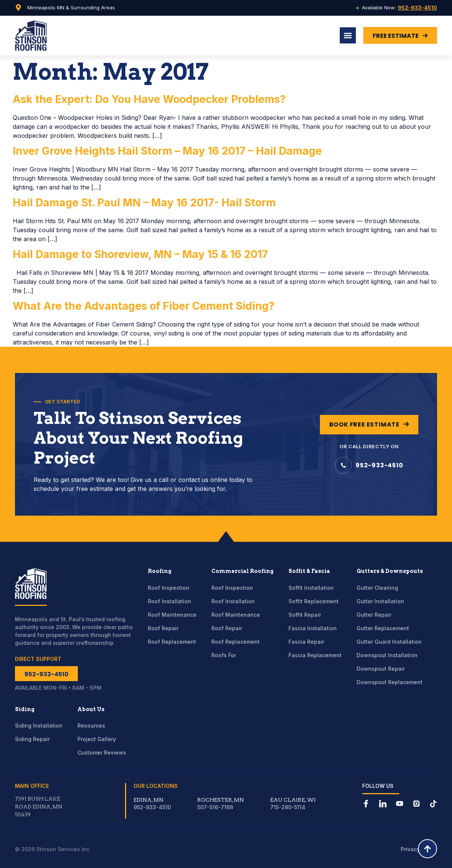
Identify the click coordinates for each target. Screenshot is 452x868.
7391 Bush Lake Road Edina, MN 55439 (39, 807)
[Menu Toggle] (348, 35)
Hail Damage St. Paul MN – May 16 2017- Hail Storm (144, 203)
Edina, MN (149, 800)
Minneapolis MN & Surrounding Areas (71, 7)
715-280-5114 (288, 807)
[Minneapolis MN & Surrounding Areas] (18, 7)
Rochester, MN (221, 800)
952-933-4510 (417, 8)
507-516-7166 (215, 807)
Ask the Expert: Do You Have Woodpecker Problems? (149, 99)
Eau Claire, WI (293, 800)
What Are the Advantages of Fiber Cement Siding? (144, 306)
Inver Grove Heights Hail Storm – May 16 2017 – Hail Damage (167, 151)
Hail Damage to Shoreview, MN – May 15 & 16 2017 (140, 254)
